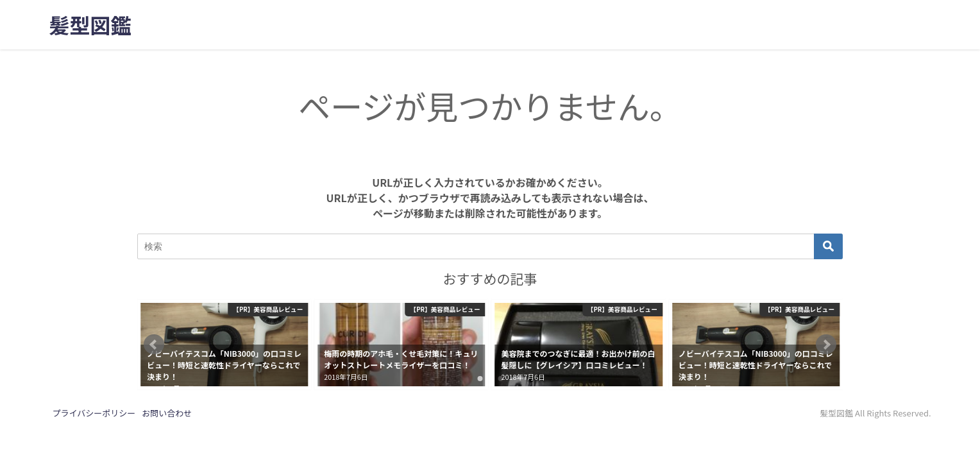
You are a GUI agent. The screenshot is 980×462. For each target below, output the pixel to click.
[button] (154, 345)
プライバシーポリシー (94, 413)
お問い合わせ (167, 413)
